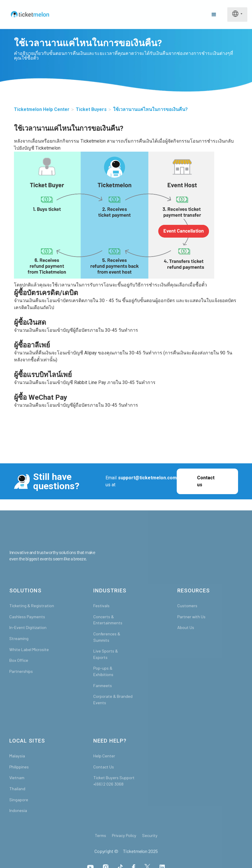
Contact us (206, 481)
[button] (214, 15)
